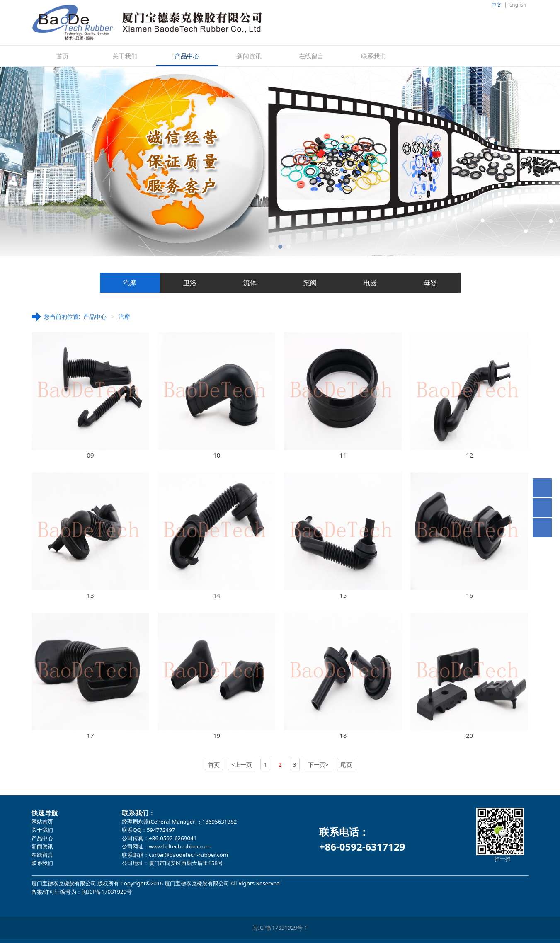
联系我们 (373, 56)
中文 (497, 5)
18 (343, 735)
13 (90, 595)
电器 (370, 283)
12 (469, 455)
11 (343, 455)
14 (217, 595)
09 (90, 455)
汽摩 (130, 283)
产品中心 (187, 56)
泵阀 (310, 283)
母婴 (430, 283)
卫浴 (190, 283)
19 (217, 735)
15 (343, 595)
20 (469, 735)
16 (469, 595)
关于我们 (125, 56)
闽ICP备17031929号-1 (280, 928)
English (518, 5)
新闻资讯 (249, 56)
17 (90, 735)
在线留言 (311, 56)
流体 (250, 283)
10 (217, 455)
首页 (63, 56)
